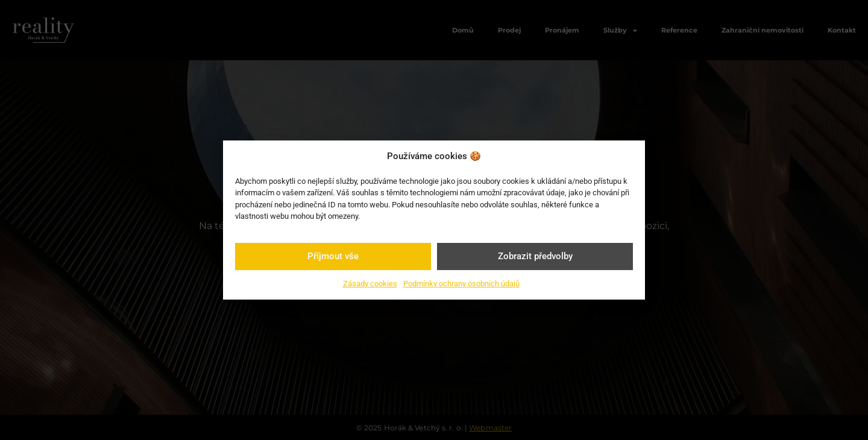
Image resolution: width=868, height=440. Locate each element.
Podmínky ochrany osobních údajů (461, 284)
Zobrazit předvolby (535, 256)
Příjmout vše (333, 256)
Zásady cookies (370, 284)
